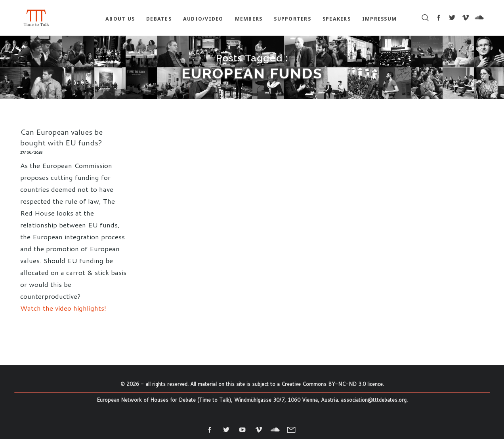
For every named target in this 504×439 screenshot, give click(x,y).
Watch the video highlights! (63, 308)
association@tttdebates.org (374, 400)
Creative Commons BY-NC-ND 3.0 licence (332, 384)
